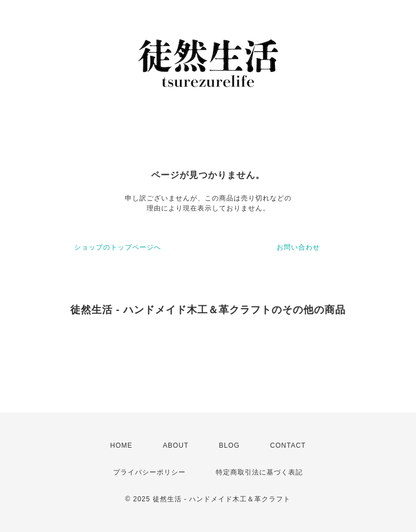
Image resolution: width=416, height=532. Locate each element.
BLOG (229, 445)
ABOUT (176, 445)
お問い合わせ (298, 247)
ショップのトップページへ (118, 247)
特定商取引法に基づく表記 (259, 472)
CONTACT (288, 445)
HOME (122, 445)
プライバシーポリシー (149, 472)
